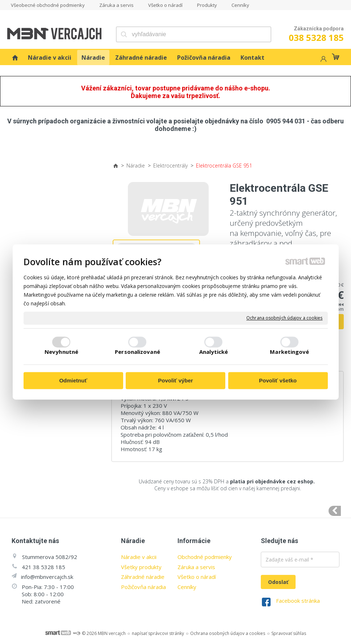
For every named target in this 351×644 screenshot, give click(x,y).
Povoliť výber (175, 380)
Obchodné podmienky (205, 557)
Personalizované (137, 352)
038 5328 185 (316, 37)
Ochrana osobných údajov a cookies (284, 318)
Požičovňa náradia (143, 587)
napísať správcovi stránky (158, 633)
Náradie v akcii (139, 557)
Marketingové (289, 352)
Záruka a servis (196, 567)
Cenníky (187, 587)
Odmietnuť (73, 380)
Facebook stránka (298, 601)
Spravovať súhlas (289, 633)
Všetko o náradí (197, 577)
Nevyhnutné (61, 352)
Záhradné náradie (143, 577)
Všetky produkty (141, 567)
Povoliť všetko (278, 380)
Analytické (214, 352)
